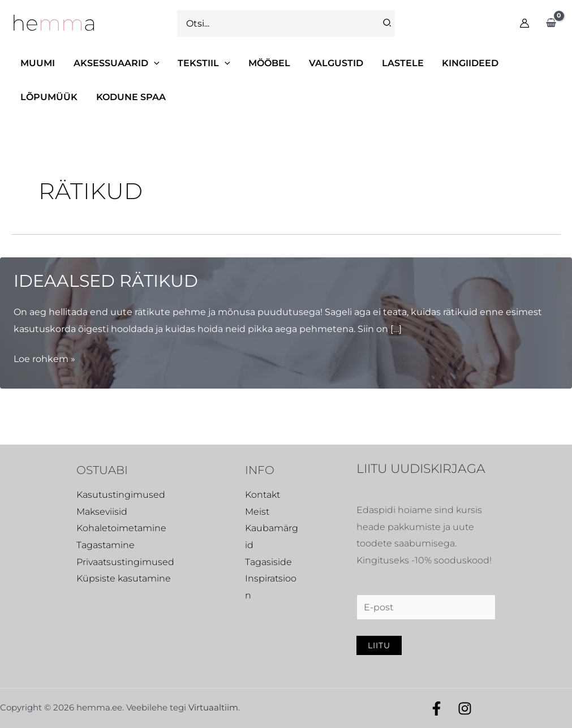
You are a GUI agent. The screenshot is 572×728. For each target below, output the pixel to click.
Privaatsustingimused (125, 562)
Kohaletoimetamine (121, 528)
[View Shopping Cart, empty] (551, 23)
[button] (116, 63)
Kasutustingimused (121, 495)
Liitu (379, 645)
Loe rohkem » (44, 359)
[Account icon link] (524, 23)
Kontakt (263, 495)
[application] (153, 63)
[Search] (388, 23)
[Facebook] (436, 708)
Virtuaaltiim (213, 707)
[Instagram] (465, 708)
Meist (257, 512)
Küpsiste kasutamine (124, 578)
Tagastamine (106, 545)
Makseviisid (102, 512)
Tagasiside (268, 562)
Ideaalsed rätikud (106, 281)
